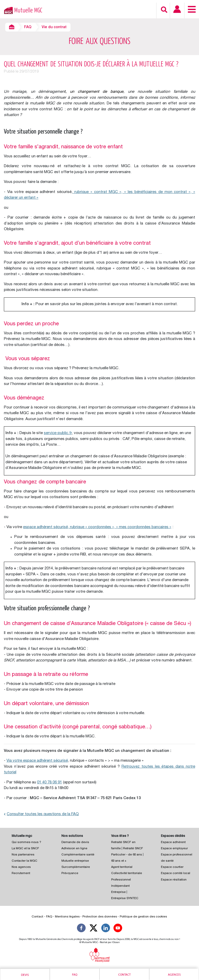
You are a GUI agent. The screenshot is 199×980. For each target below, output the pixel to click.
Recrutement (21, 873)
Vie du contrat (54, 27)
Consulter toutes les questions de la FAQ (41, 814)
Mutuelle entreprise (75, 861)
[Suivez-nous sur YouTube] (118, 929)
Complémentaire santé (78, 855)
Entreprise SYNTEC (125, 898)
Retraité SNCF (133, 849)
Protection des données (100, 917)
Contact (124, 975)
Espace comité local (176, 873)
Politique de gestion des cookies (143, 917)
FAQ (28, 27)
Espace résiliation (174, 880)
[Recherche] (164, 10)
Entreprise (118, 892)
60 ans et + (119, 861)
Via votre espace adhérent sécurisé (37, 761)
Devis (25, 975)
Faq (75, 975)
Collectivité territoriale (127, 873)
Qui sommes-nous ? (26, 842)
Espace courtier (172, 867)
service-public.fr (58, 433)
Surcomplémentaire (76, 867)
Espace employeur (174, 849)
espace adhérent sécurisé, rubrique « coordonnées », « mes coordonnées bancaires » (97, 527)
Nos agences (21, 867)
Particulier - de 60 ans (127, 855)
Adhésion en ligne (74, 849)
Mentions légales (67, 917)
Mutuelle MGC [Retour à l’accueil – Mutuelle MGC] (28, 10)
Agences (174, 975)
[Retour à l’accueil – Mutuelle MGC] (7, 10)
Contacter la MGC (24, 861)
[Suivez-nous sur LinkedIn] (106, 929)
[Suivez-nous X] (94, 929)
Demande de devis (75, 842)
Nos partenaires (23, 855)
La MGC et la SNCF (25, 849)
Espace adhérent (173, 842)
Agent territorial (122, 867)
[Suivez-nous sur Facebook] (81, 929)
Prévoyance (70, 873)
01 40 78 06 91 (49, 782)
